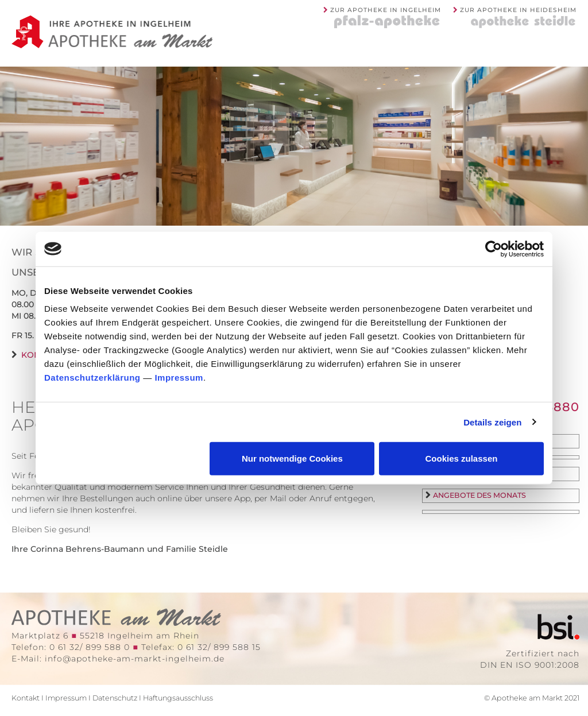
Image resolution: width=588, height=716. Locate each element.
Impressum (179, 378)
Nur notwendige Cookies (292, 458)
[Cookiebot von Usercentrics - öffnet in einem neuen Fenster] (494, 249)
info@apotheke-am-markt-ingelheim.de (135, 659)
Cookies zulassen (462, 458)
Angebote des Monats (479, 495)
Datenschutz (115, 698)
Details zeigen (492, 422)
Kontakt (26, 698)
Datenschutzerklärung (92, 378)
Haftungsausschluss (178, 698)
